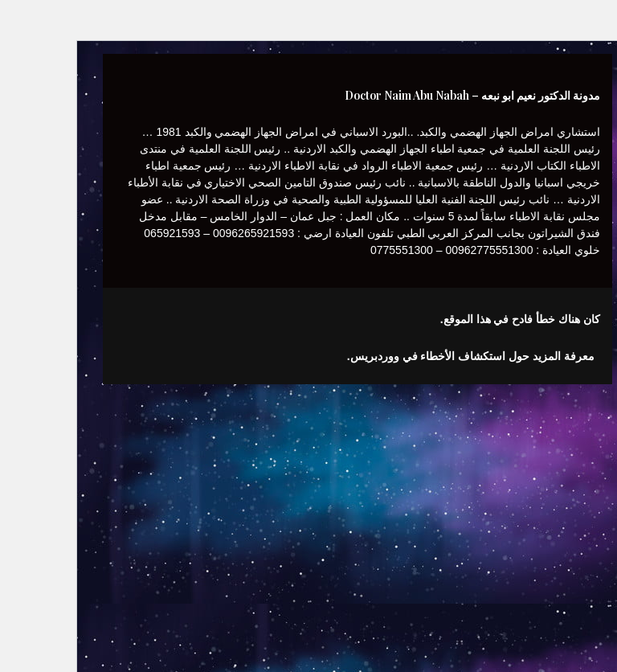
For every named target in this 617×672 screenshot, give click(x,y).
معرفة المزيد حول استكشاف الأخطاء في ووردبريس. (422, 356)
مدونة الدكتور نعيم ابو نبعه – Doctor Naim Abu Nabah (423, 95)
